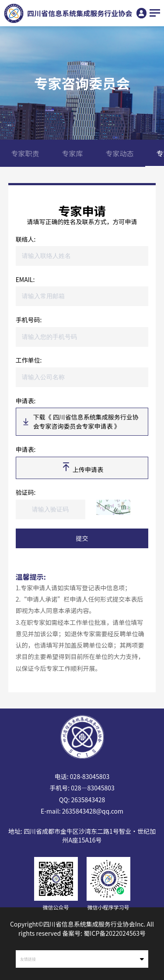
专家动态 (120, 153)
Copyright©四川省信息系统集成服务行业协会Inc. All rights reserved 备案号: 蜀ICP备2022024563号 (82, 929)
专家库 (73, 153)
